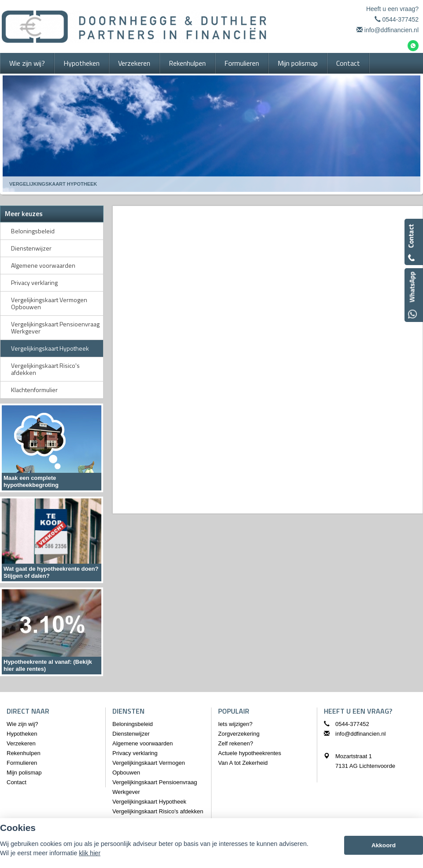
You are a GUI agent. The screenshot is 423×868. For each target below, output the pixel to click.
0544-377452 (400, 19)
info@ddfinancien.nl (391, 30)
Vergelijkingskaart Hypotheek (53, 184)
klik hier (90, 853)
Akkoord (384, 845)
